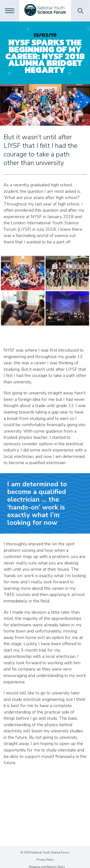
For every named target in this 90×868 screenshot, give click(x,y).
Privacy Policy (45, 860)
